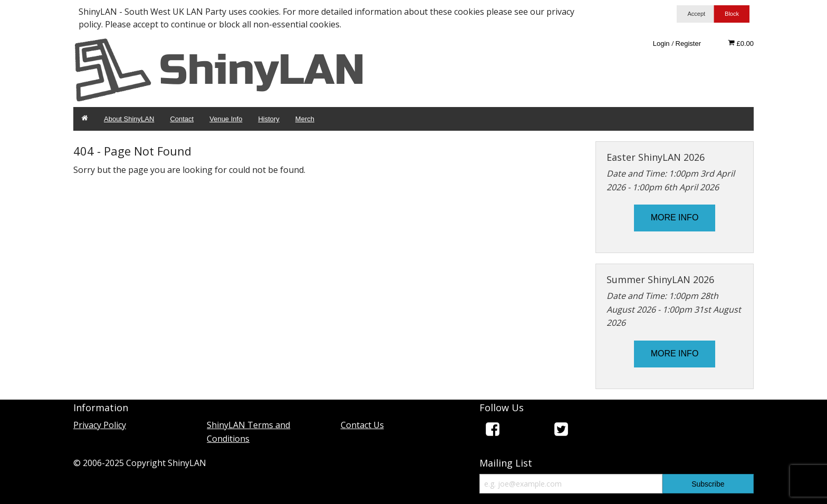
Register (688, 43)
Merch (305, 119)
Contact (182, 119)
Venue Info (226, 119)
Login (661, 43)
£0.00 (741, 43)
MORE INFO (675, 217)
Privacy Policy (100, 425)
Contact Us (362, 425)
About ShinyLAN (129, 119)
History (268, 119)
